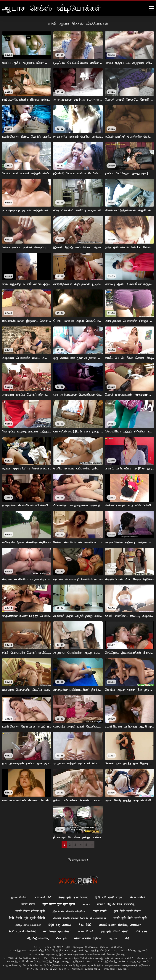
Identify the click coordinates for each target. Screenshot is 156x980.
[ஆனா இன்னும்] (152, 8)
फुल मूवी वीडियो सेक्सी (115, 931)
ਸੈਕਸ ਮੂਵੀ (62, 938)
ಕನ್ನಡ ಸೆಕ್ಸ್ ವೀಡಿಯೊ (60, 925)
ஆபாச (113, 938)
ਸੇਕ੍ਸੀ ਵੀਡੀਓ (100, 911)
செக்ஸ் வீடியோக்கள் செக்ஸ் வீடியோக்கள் (79, 918)
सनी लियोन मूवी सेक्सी (57, 931)
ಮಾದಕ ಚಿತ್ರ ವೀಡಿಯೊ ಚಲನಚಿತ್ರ (116, 904)
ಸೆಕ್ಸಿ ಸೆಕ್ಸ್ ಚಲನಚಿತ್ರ (38, 938)
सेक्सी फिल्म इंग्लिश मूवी (30, 911)
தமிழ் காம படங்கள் (28, 925)
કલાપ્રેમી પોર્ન (43, 897)
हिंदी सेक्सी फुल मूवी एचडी (59, 904)
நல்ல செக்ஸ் (19, 897)
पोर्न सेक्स (142, 931)
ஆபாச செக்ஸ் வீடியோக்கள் (49, 969)
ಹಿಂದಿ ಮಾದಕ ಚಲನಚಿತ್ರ (22, 931)
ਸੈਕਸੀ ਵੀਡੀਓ (28, 904)
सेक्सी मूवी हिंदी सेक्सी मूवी (130, 918)
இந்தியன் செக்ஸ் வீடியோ (69, 911)
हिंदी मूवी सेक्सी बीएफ (109, 897)
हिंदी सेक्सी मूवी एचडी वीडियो (27, 918)
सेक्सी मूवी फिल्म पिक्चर (73, 897)
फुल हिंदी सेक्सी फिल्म (127, 911)
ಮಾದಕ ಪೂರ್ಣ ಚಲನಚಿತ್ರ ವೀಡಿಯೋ (120, 925)
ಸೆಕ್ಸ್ (127, 938)
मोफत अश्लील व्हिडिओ (88, 938)
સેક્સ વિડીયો (137, 897)
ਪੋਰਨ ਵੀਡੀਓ (85, 925)
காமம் (86, 904)
